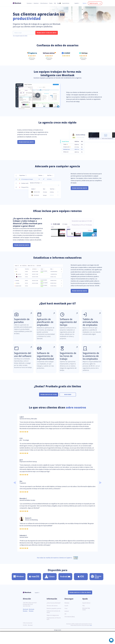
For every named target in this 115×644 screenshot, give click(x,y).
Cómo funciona (43, 3)
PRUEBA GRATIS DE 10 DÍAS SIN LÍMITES (79, 606)
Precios (51, 3)
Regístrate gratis (93, 3)
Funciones (28, 3)
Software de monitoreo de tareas (54, 627)
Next (101, 494)
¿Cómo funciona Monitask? (54, 616)
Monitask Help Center (86, 623)
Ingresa (84, 3)
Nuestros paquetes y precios (52, 623)
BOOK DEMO (68, 404)
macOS (67, 619)
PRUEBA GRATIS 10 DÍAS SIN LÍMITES (47, 35)
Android (67, 625)
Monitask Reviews (26, 624)
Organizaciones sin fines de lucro (54, 633)
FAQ (55, 3)
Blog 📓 (60, 3)
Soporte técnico (67, 3)
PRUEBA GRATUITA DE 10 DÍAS (49, 404)
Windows (67, 616)
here (91, 640)
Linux (66, 622)
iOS (65, 628)
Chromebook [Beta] (70, 630)
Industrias (35, 3)
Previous (15, 494)
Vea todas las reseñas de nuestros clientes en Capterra (58, 571)
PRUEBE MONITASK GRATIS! (27, 145)
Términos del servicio (53, 619)
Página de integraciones (53, 630)
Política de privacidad (28, 638)
